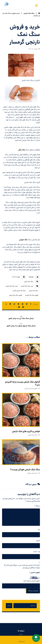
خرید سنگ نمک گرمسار (27, 286)
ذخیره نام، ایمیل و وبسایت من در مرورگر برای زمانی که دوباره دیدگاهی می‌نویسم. (22, 567)
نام (39, 530)
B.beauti (31, 277)
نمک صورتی (23, 240)
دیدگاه (37, 506)
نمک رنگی (22, 150)
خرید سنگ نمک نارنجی (12, 286)
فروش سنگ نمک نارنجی (16, 295)
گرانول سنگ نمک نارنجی (31, 389)
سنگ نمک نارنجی (29, 282)
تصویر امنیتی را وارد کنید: (31, 581)
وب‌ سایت (36, 552)
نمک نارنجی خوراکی (32, 473)
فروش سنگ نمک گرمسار (32, 295)
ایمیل (38, 541)
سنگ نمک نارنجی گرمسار (19, 291)
